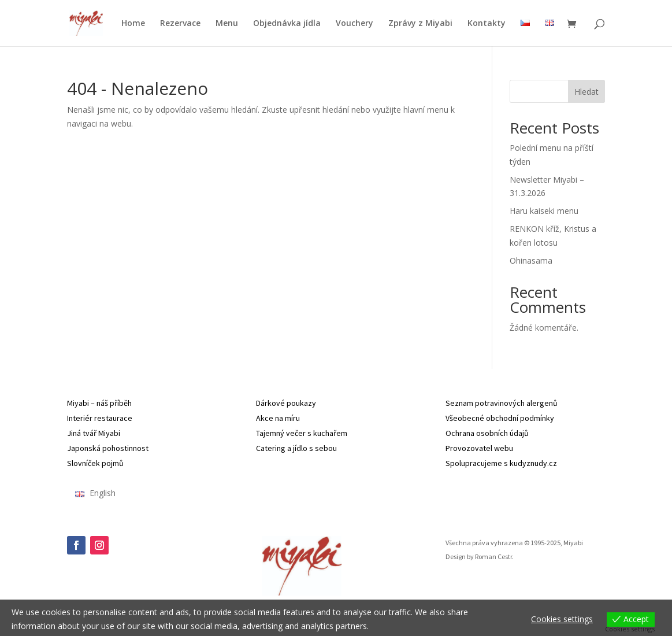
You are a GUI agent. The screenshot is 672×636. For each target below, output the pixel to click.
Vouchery (354, 24)
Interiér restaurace (100, 418)
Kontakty (487, 24)
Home (133, 24)
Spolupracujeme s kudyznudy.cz (501, 463)
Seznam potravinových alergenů (502, 403)
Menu (227, 24)
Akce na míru (278, 418)
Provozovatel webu (479, 448)
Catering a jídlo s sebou (296, 448)
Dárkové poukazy (286, 403)
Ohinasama (531, 260)
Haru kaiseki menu (544, 211)
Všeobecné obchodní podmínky (500, 418)
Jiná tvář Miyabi (94, 433)
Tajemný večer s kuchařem (302, 433)
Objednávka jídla (287, 24)
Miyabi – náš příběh (99, 403)
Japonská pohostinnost (108, 448)
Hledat (586, 92)
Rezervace (180, 24)
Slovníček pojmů (95, 463)
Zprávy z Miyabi (420, 24)
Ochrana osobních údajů (487, 433)
